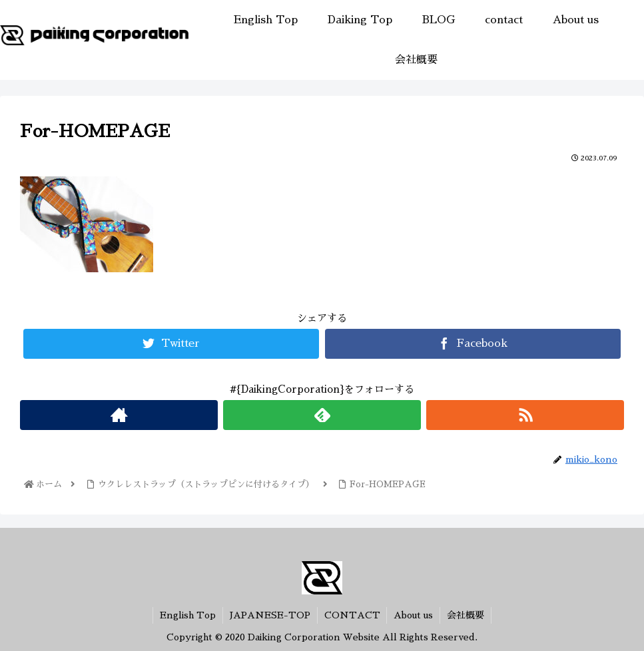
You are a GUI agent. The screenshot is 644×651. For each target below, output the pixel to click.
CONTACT (352, 615)
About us (414, 615)
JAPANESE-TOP (270, 615)
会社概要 (466, 615)
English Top (188, 615)
